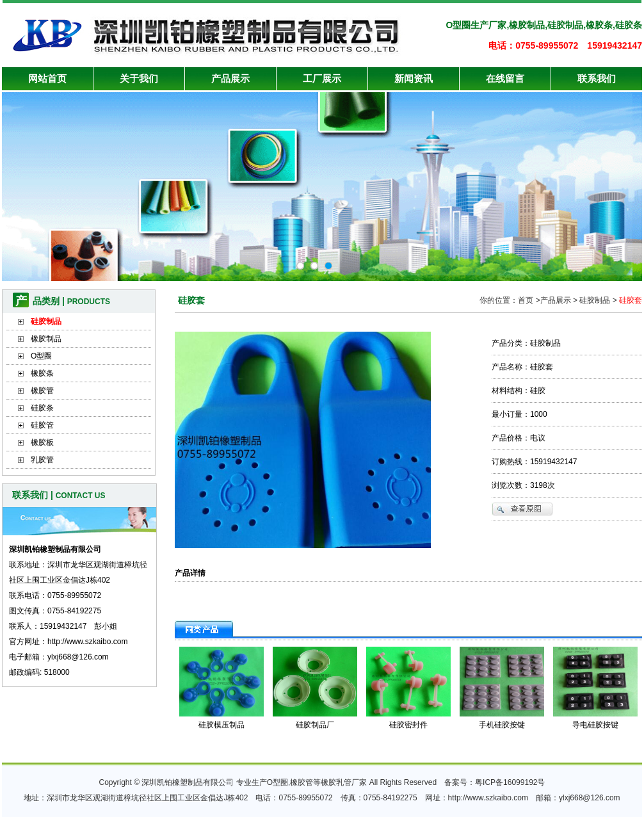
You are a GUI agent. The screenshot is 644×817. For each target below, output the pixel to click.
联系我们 (597, 78)
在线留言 (505, 78)
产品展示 (230, 78)
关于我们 (139, 78)
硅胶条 (42, 408)
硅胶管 (42, 425)
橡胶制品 (46, 339)
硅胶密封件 (408, 725)
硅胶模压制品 (221, 725)
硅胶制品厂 (315, 725)
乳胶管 (42, 460)
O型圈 (41, 356)
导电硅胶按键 (595, 725)
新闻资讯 (414, 78)
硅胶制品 (46, 321)
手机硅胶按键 (502, 725)
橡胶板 (42, 442)
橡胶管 (42, 391)
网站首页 (47, 78)
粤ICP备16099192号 (510, 782)
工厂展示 (322, 78)
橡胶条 (42, 373)
